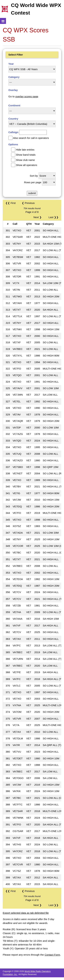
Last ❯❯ (54, 217)
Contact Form (52, 955)
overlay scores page (27, 96)
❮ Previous (28, 203)
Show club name (25, 160)
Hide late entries (25, 150)
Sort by (34, 176)
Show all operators (26, 165)
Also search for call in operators (31, 138)
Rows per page (33, 182)
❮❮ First (10, 203)
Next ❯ (38, 217)
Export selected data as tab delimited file (26, 913)
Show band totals (26, 155)
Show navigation (3, 21)
